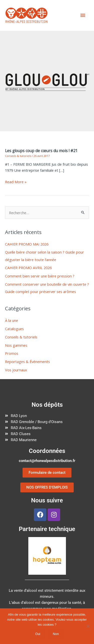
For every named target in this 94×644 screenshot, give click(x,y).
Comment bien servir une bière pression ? (40, 276)
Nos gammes (16, 345)
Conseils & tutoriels (18, 156)
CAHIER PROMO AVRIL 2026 (28, 268)
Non (56, 634)
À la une (12, 320)
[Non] (88, 626)
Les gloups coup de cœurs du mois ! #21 (41, 151)
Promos (12, 353)
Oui (38, 634)
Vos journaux (16, 370)
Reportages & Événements (27, 362)
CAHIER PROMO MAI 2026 (27, 244)
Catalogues (14, 329)
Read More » (16, 182)
